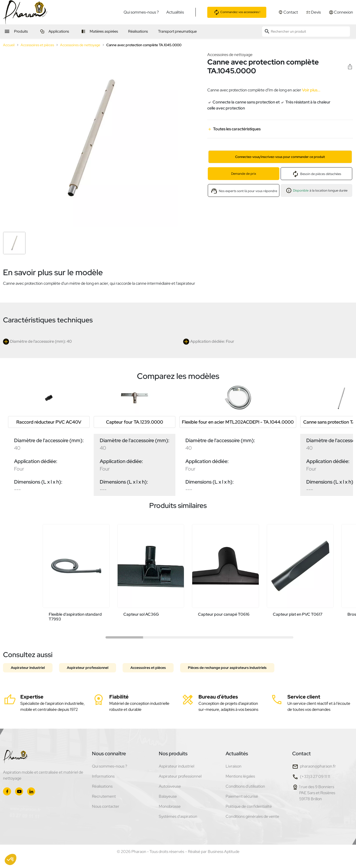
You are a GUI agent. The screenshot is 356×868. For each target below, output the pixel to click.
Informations (103, 776)
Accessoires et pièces (148, 668)
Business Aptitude (224, 852)
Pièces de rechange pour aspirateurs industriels (227, 668)
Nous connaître (109, 754)
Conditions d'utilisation (245, 786)
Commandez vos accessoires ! (237, 12)
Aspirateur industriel (28, 668)
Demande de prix (244, 174)
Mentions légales (240, 776)
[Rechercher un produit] (306, 32)
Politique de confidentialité (249, 806)
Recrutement (104, 796)
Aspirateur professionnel (88, 668)
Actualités (175, 12)
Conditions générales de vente (252, 816)
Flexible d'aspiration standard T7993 (75, 617)
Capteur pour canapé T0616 (224, 614)
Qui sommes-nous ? (141, 12)
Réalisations (102, 786)
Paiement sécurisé (242, 796)
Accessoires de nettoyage (230, 55)
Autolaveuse (170, 786)
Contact (301, 754)
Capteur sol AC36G (141, 614)
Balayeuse (168, 796)
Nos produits (173, 754)
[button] (11, 859)
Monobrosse (170, 806)
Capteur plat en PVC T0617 (298, 614)
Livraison (234, 766)
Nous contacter (106, 806)
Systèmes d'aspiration (178, 816)
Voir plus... (311, 90)
